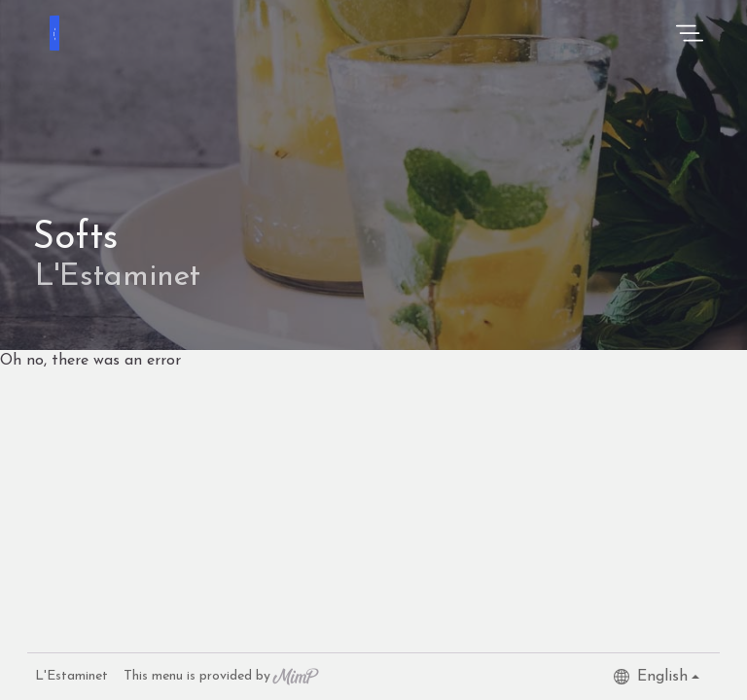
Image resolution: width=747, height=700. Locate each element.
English (651, 677)
